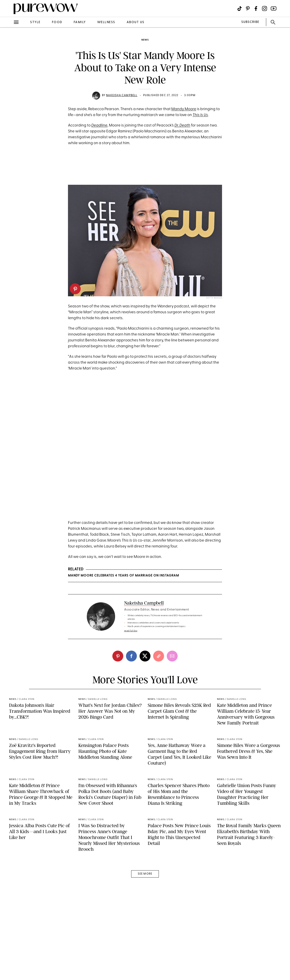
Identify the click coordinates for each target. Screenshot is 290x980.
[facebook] (131, 685)
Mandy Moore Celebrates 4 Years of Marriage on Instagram (123, 604)
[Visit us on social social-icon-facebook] (256, 9)
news (145, 40)
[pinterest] (75, 289)
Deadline (99, 125)
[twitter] (145, 685)
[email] (172, 685)
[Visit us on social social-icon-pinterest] (248, 9)
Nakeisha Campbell (122, 95)
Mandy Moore (184, 109)
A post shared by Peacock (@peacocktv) (145, 537)
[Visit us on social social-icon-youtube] (274, 9)
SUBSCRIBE (250, 22)
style (35, 22)
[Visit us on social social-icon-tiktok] (240, 9)
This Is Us (200, 115)
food (57, 22)
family (80, 22)
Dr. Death (182, 125)
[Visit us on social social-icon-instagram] (265, 9)
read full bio (131, 660)
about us (136, 22)
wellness (106, 22)
